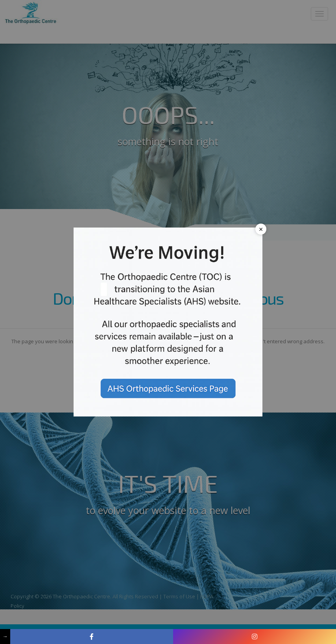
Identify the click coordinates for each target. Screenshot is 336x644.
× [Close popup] (261, 229)
